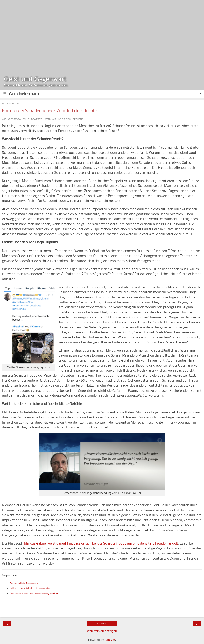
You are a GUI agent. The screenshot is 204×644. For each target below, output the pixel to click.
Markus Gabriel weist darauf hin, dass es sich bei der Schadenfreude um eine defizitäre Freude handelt (101, 544)
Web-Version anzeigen (102, 631)
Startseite (102, 624)
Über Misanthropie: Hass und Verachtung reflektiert (35, 594)
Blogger (110, 640)
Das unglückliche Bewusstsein (24, 583)
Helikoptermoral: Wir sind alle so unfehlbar (30, 589)
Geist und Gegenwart (35, 79)
